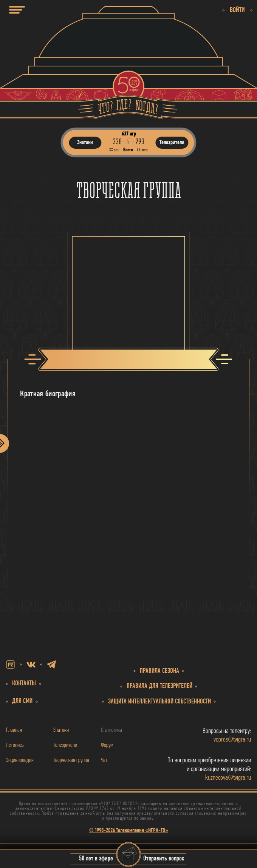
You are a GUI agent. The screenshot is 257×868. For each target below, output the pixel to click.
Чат (104, 760)
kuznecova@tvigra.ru (228, 778)
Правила (159, 686)
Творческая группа (71, 760)
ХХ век (114, 150)
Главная (14, 730)
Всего (128, 150)
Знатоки (61, 730)
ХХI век (142, 150)
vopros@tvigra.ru (232, 740)
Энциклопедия (20, 760)
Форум (107, 745)
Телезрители (65, 745)
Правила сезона (159, 671)
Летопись (15, 745)
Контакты (24, 684)
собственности (159, 702)
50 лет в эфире (96, 859)
